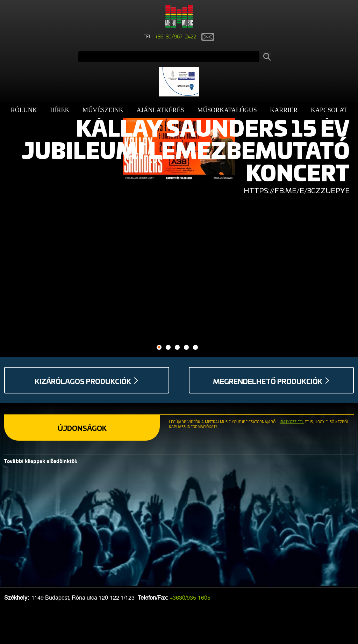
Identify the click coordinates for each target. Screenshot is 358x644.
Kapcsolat (329, 110)
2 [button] (168, 348)
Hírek (60, 110)
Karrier (284, 110)
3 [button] (177, 348)
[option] (179, 150)
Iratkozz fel (292, 422)
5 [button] (196, 348)
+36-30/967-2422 (176, 37)
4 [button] (187, 348)
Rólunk (24, 110)
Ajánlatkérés (160, 110)
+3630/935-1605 (190, 598)
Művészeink (103, 110)
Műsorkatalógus (227, 110)
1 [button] (159, 348)
